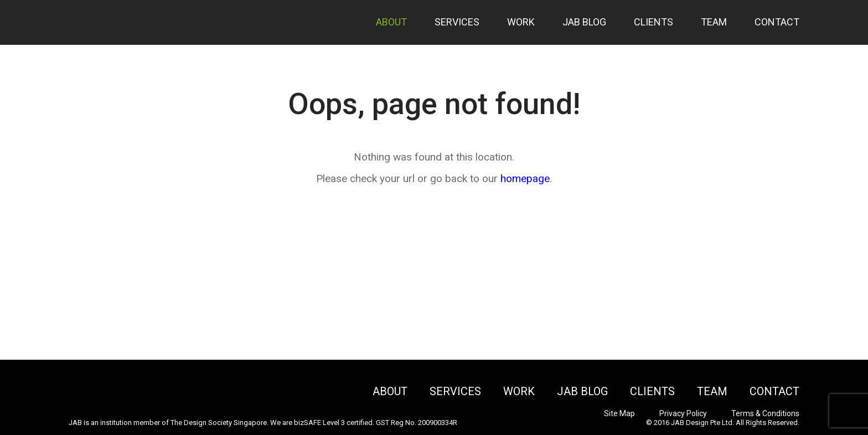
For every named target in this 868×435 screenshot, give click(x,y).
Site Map (619, 413)
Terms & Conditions (765, 413)
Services (457, 22)
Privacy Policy (683, 413)
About (391, 22)
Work (521, 22)
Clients (653, 22)
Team (714, 22)
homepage (525, 178)
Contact (777, 22)
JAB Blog (584, 22)
